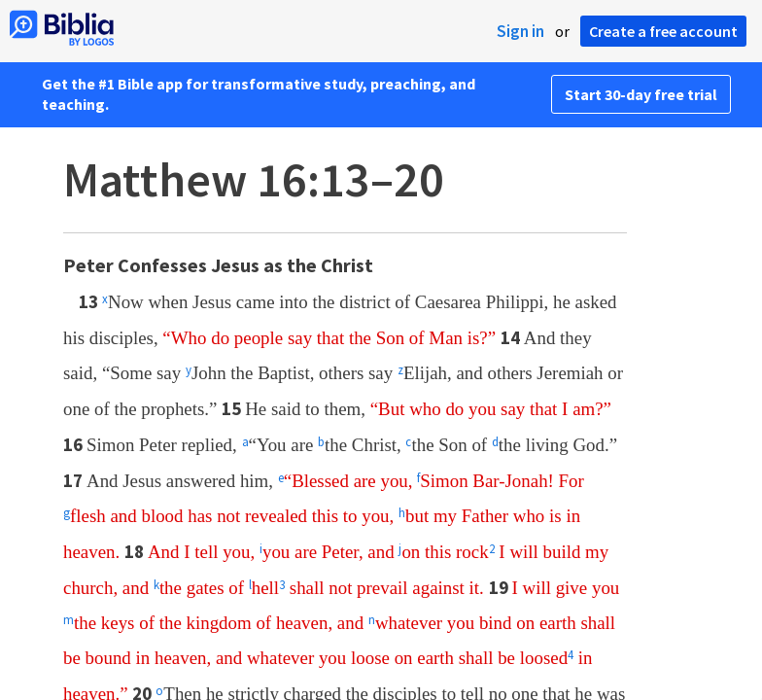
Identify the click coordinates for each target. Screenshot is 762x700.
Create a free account (663, 31)
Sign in (520, 31)
